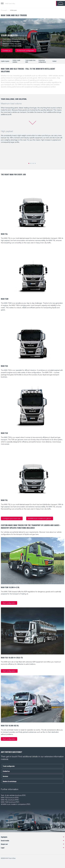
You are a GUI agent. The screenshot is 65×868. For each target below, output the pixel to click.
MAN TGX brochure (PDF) (10, 798)
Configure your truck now (12, 518)
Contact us (7, 50)
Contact (54, 61)
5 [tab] (35, 163)
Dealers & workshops (10, 781)
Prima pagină (4, 10)
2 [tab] (30, 163)
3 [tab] (32, 163)
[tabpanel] (32, 38)
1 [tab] (29, 163)
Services (5, 776)
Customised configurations (42, 61)
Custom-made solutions (16, 61)
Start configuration (9, 603)
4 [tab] (34, 163)
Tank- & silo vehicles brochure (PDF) (13, 795)
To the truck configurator (26, 50)
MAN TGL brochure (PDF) (10, 800)
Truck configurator (9, 766)
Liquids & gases (5, 61)
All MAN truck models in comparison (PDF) (16, 804)
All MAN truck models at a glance (40, 518)
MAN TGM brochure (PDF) (10, 802)
